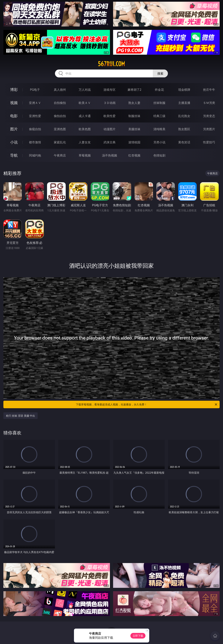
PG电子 (35, 90)
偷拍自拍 (60, 116)
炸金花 (159, 90)
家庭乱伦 (60, 142)
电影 (14, 116)
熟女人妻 (134, 103)
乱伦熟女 (184, 116)
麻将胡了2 (134, 90)
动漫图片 (110, 129)
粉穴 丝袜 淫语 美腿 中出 (21, 416)
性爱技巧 (209, 142)
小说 (14, 142)
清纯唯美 (159, 129)
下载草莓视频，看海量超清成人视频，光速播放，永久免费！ (147, 404)
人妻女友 (85, 142)
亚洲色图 (60, 129)
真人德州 (60, 90)
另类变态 (209, 116)
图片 (14, 129)
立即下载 (138, 636)
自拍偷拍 (60, 103)
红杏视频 (134, 155)
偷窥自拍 (35, 129)
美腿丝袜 (134, 129)
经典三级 (159, 116)
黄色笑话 (184, 142)
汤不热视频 (110, 155)
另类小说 (159, 142)
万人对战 (85, 90)
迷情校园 (134, 142)
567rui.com (111, 64)
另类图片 (209, 129)
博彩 (14, 90)
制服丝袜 (134, 116)
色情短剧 (159, 155)
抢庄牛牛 (209, 90)
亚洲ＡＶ (35, 103)
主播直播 (184, 103)
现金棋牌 (184, 90)
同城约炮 (35, 155)
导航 (14, 155)
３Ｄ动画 (110, 103)
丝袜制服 (159, 103)
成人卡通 (85, 116)
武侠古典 (110, 142)
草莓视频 (85, 155)
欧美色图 (85, 129)
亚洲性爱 (35, 116)
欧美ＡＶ (85, 103)
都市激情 (35, 142)
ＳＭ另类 (209, 103)
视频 (14, 103)
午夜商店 (60, 155)
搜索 (160, 73)
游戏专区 (110, 90)
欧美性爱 (110, 116)
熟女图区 (184, 129)
